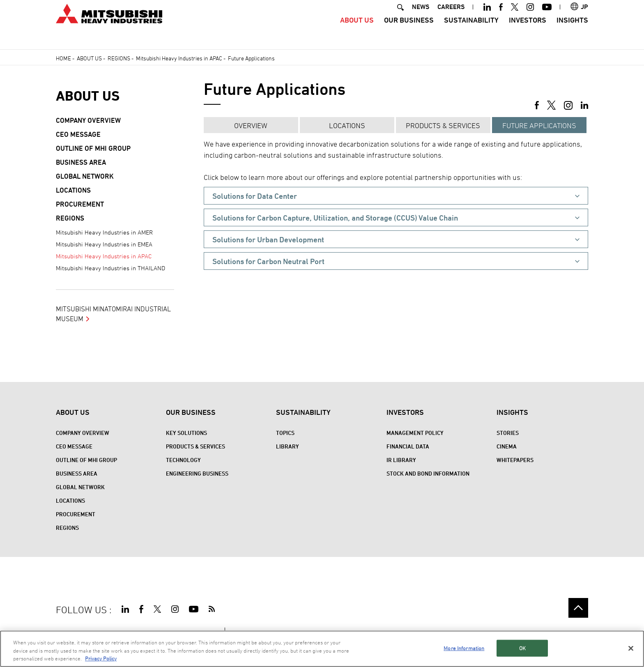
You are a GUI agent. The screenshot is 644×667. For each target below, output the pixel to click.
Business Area (81, 162)
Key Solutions (186, 433)
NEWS (421, 18)
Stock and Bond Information (428, 473)
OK (522, 648)
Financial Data (408, 446)
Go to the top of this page (578, 608)
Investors (528, 31)
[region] (322, 649)
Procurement (80, 204)
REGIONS (119, 58)
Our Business (409, 31)
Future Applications (539, 125)
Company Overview (88, 120)
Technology (183, 460)
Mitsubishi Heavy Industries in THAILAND (110, 268)
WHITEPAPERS (515, 460)
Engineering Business (197, 473)
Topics (285, 433)
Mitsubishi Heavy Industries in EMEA (104, 244)
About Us (357, 31)
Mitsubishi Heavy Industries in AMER (104, 232)
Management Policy (415, 433)
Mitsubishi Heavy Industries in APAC (179, 58)
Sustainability (471, 31)
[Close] (631, 648)
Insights (572, 31)
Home (63, 58)
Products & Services (443, 125)
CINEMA (507, 446)
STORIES (508, 433)
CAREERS (451, 18)
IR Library (401, 460)
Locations (347, 125)
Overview (251, 125)
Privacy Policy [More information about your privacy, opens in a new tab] (101, 658)
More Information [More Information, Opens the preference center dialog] (464, 648)
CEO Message (78, 134)
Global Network (85, 176)
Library (287, 446)
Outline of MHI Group (93, 148)
